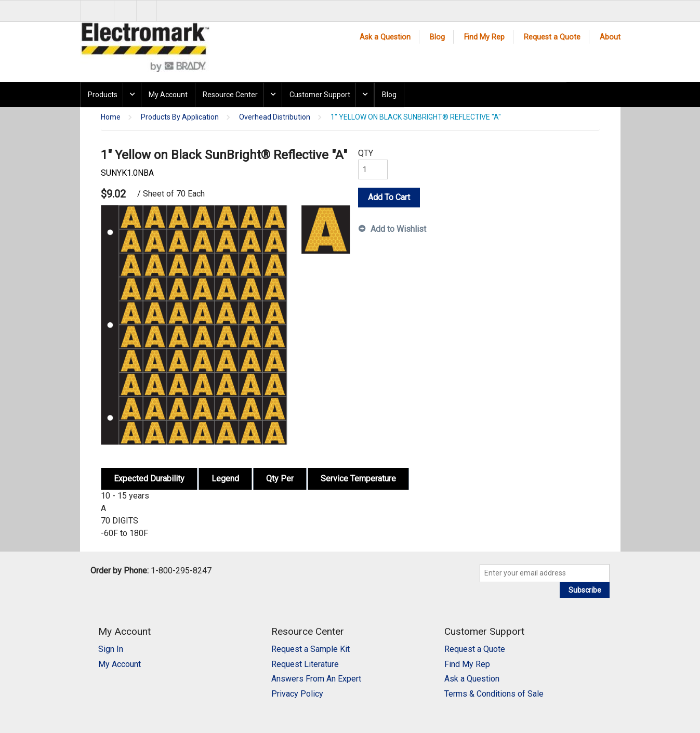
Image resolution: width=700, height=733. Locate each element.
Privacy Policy (297, 694)
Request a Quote (552, 37)
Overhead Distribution (275, 117)
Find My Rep (484, 37)
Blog (437, 37)
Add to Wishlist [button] (398, 229)
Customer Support (320, 95)
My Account (168, 95)
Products (103, 95)
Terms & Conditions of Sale (494, 694)
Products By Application (180, 117)
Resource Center (230, 95)
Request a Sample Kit (311, 649)
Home (111, 117)
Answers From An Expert (316, 679)
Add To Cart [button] (389, 197)
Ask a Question (385, 37)
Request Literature (305, 664)
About (610, 37)
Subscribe (585, 590)
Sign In (111, 649)
